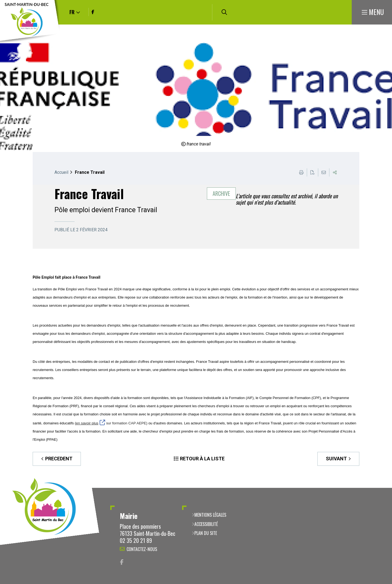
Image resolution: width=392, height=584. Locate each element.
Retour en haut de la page (380, 488)
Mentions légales (210, 515)
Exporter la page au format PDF (313, 172)
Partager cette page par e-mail (324, 172)
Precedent (59, 459)
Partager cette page (335, 172)
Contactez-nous (142, 549)
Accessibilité (206, 524)
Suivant (336, 459)
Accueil (61, 172)
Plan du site (206, 533)
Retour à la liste (202, 459)
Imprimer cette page (301, 172)
